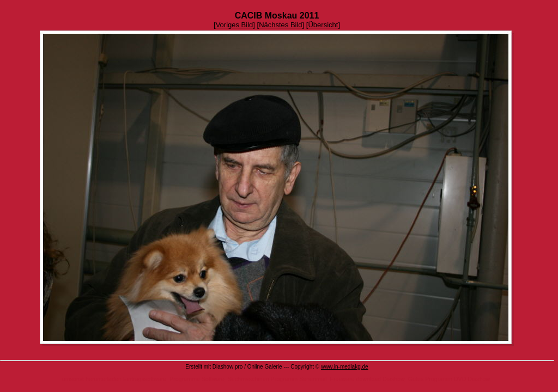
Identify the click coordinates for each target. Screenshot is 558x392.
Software (213, 379)
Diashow (394, 379)
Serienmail (313, 379)
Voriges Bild (235, 25)
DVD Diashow (472, 379)
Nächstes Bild (280, 25)
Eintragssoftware (145, 379)
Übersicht (323, 25)
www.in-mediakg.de (345, 367)
